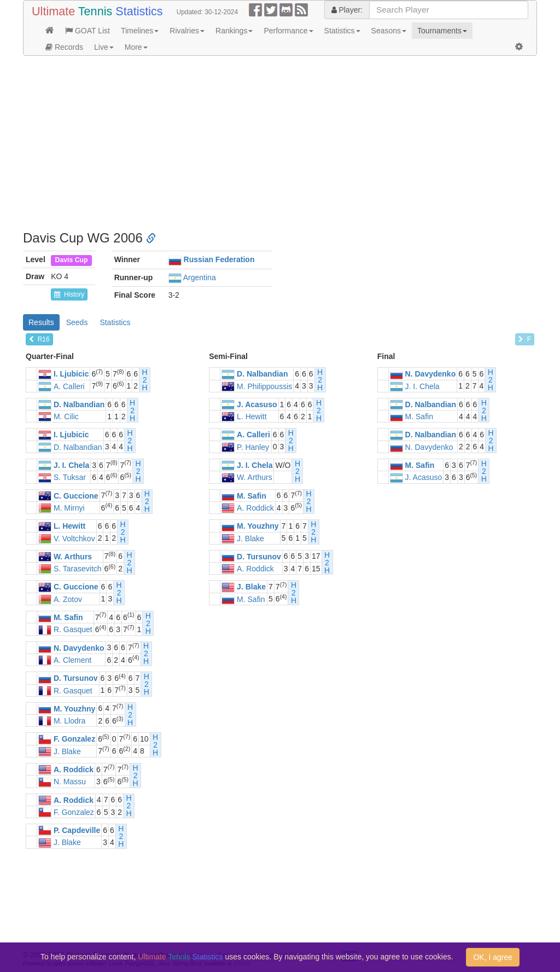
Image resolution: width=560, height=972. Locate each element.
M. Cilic (66, 416)
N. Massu (70, 782)
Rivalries (187, 31)
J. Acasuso (257, 404)
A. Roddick (255, 508)
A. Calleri (69, 386)
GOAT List (87, 31)
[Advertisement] (280, 143)
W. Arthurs (255, 478)
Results (41, 322)
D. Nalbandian (262, 374)
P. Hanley (253, 447)
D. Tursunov (259, 557)
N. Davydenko (431, 374)
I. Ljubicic (71, 374)
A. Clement (72, 660)
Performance (288, 31)
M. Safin (419, 416)
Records (64, 47)
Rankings (234, 31)
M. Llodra (69, 721)
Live (104, 47)
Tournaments (442, 31)
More (136, 47)
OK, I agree (493, 957)
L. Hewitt (252, 416)
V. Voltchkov (74, 539)
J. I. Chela (422, 386)
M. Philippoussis (264, 386)
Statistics (342, 31)
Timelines (140, 31)
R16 (39, 339)
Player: (347, 10)
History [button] (69, 294)
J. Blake (250, 539)
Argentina (200, 277)
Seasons (389, 31)
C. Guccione (76, 496)
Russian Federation (219, 259)
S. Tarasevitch (78, 569)
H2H (145, 380)
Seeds (77, 322)
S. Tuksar (70, 478)
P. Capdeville (77, 830)
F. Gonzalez (74, 739)
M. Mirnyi (69, 508)
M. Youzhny (258, 526)
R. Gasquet (73, 630)
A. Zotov (68, 599)
